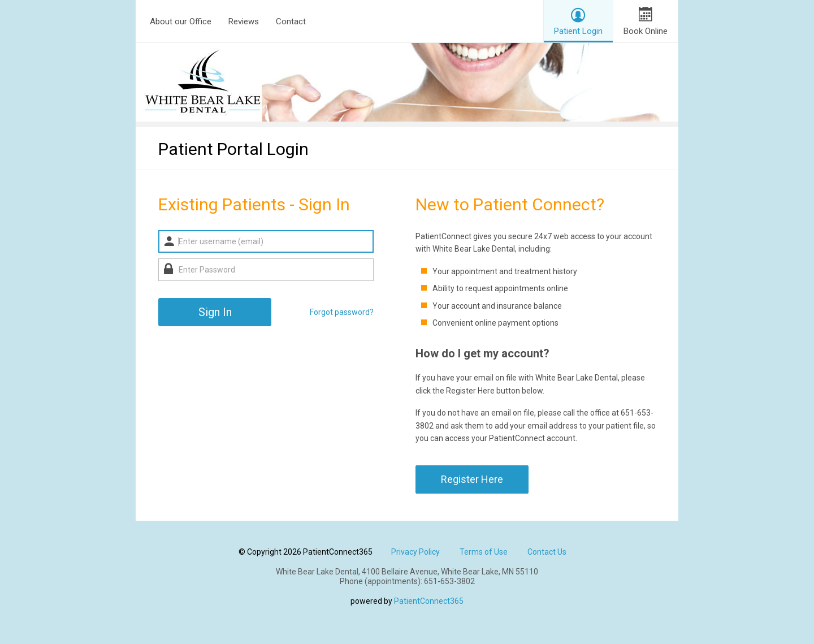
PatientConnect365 (429, 601)
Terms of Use (484, 552)
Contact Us (547, 552)
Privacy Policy (415, 552)
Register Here (472, 479)
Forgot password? (342, 312)
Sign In (215, 312)
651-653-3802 (449, 581)
